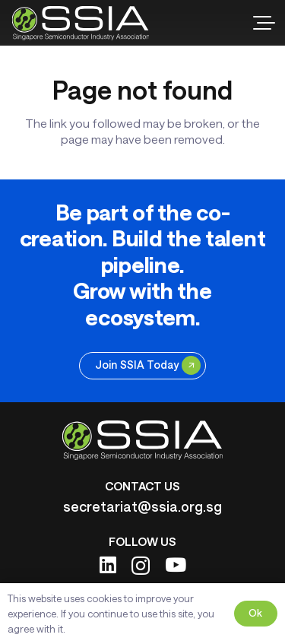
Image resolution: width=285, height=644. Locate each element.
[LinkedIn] (108, 565)
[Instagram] (141, 566)
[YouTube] (176, 565)
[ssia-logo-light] (81, 23)
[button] (264, 23)
